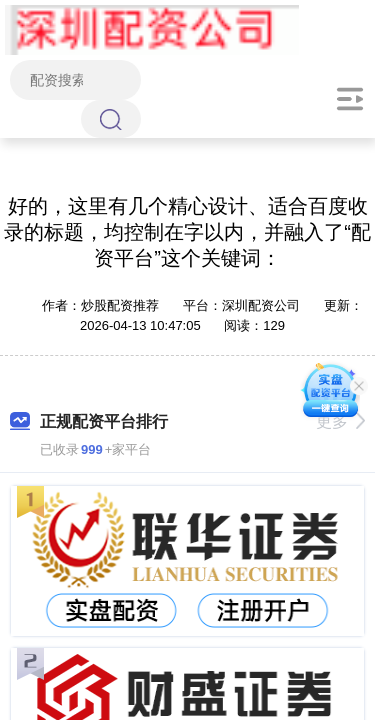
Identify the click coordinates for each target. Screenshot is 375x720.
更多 (340, 421)
